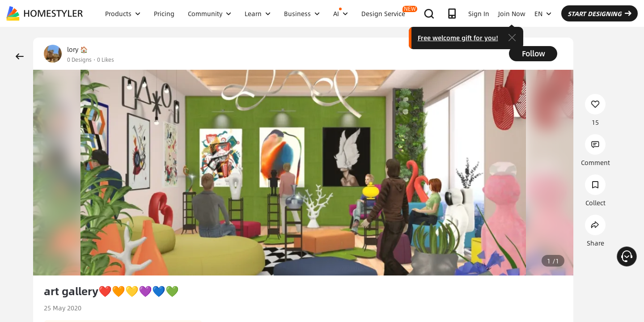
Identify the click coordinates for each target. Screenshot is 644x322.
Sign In (479, 13)
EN (543, 13)
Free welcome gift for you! (458, 38)
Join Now (512, 13)
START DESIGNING (600, 13)
